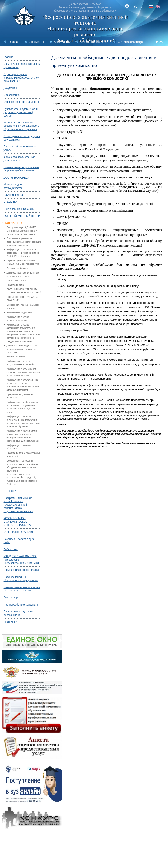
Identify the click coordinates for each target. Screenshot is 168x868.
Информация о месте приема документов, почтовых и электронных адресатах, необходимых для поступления (23, 436)
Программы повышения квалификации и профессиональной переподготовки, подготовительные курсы (18, 505)
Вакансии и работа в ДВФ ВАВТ (19, 541)
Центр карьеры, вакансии (19, 209)
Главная (14, 42)
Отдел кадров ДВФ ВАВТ (19, 532)
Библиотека (11, 549)
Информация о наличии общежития (19, 447)
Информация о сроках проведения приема (18, 319)
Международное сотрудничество (13, 186)
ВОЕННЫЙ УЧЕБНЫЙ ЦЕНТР (22, 216)
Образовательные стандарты (21, 102)
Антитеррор (11, 598)
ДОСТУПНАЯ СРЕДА (16, 178)
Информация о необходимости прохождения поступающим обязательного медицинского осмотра (22, 407)
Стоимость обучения (94, 42)
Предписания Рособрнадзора (21, 570)
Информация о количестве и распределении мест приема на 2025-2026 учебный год (23, 253)
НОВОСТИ (10, 491)
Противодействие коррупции (21, 605)
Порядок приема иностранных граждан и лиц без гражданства (23, 262)
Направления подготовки (19, 312)
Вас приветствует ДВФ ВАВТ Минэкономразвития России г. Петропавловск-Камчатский (22, 231)
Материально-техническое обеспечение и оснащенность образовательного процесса (21, 126)
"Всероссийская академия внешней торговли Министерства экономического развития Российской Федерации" (85, 28)
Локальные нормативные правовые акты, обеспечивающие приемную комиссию (24, 242)
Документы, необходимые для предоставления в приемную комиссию (22, 349)
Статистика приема (17, 281)
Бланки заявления (16, 357)
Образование (12, 95)
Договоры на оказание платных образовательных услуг (23, 274)
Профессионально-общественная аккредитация (21, 579)
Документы (36, 42)
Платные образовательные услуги (20, 148)
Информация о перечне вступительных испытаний (20, 363)
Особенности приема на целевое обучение (24, 307)
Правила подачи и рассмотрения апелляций (24, 455)
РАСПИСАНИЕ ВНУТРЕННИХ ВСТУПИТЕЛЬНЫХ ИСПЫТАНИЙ (24, 291)
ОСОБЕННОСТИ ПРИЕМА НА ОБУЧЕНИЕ (22, 299)
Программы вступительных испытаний (21, 396)
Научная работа (13, 195)
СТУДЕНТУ (10, 202)
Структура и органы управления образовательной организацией (21, 78)
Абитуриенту (62, 42)
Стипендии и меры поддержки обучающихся (22, 138)
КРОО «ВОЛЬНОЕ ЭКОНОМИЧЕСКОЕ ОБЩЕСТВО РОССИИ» (18, 522)
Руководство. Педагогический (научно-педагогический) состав (21, 112)
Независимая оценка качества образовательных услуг (22, 589)
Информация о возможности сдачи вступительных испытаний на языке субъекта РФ (23, 372)
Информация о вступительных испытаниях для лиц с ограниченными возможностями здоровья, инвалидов (23, 385)
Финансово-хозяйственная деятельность (19, 159)
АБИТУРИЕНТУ (13, 223)
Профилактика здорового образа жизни (19, 613)
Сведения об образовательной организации (22, 66)
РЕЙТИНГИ (11, 622)
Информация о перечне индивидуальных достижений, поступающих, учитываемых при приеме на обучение (23, 421)
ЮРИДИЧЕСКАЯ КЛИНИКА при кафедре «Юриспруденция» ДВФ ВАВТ (22, 560)
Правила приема (15, 285)
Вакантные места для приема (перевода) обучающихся (22, 169)
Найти (159, 42)
